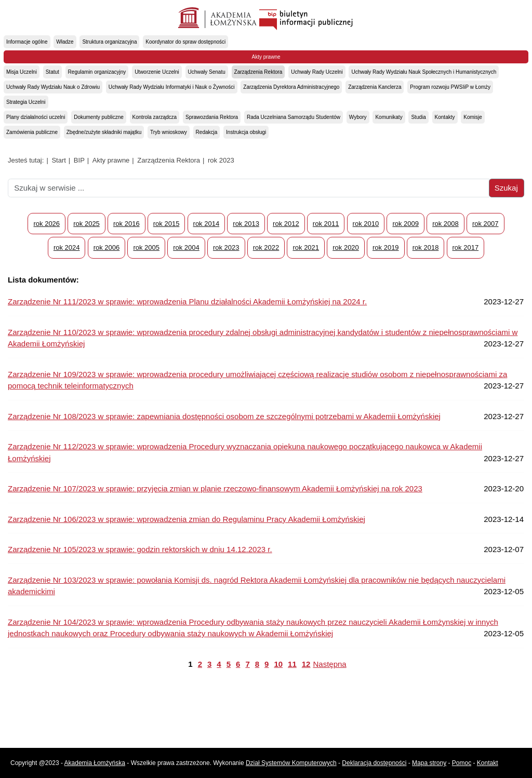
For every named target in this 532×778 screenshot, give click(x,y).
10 (278, 664)
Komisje (473, 117)
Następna (329, 664)
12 (306, 664)
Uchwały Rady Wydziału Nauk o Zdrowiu (53, 87)
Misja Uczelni (22, 72)
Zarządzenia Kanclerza (375, 87)
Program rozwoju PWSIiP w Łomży (450, 87)
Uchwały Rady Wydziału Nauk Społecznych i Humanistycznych (424, 72)
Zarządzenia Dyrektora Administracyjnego (291, 87)
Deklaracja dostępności (374, 763)
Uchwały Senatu (207, 72)
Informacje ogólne (27, 42)
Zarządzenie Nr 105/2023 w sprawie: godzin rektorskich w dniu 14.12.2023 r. (140, 549)
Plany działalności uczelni (36, 117)
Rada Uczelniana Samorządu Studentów (294, 117)
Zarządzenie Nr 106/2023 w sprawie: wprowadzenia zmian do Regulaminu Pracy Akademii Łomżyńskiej (187, 519)
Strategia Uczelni (26, 102)
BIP (79, 160)
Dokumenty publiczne (99, 117)
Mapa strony (429, 763)
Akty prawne (266, 57)
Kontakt (488, 763)
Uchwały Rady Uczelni (317, 72)
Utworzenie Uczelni (157, 72)
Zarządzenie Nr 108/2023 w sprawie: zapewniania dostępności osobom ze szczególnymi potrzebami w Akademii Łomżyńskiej (224, 416)
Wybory (358, 117)
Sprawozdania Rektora (212, 117)
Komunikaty (389, 117)
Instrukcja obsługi (246, 132)
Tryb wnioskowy (169, 132)
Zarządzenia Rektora (258, 72)
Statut (52, 72)
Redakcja (207, 132)
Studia (418, 117)
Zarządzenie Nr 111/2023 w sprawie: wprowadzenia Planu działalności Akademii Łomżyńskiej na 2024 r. (187, 301)
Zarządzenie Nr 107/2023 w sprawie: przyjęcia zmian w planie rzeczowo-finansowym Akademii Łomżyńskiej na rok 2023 (215, 488)
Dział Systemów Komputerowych (291, 763)
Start (58, 160)
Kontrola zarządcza (155, 117)
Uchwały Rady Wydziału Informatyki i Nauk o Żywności (172, 87)
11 (292, 664)
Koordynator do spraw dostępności (185, 42)
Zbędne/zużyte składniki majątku (104, 132)
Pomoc (462, 763)
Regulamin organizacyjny (97, 72)
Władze (65, 42)
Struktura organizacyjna (109, 42)
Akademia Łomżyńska (95, 763)
